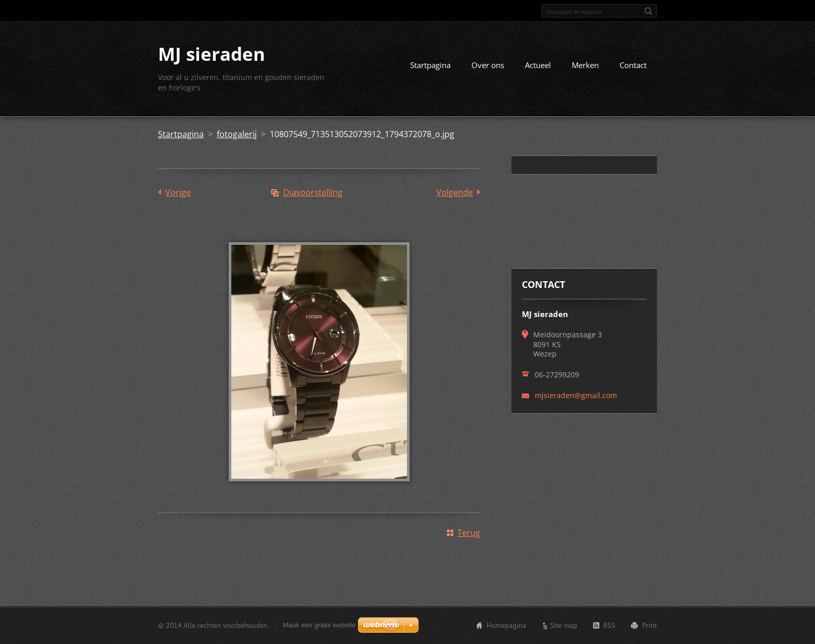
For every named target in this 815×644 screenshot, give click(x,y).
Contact (633, 65)
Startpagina (430, 65)
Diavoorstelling (313, 192)
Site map (564, 625)
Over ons (488, 65)
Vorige (178, 192)
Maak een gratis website (319, 625)
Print (650, 625)
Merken (585, 65)
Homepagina (506, 625)
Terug (469, 533)
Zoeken (648, 11)
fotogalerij (237, 134)
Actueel (538, 65)
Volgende (455, 192)
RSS (609, 625)
